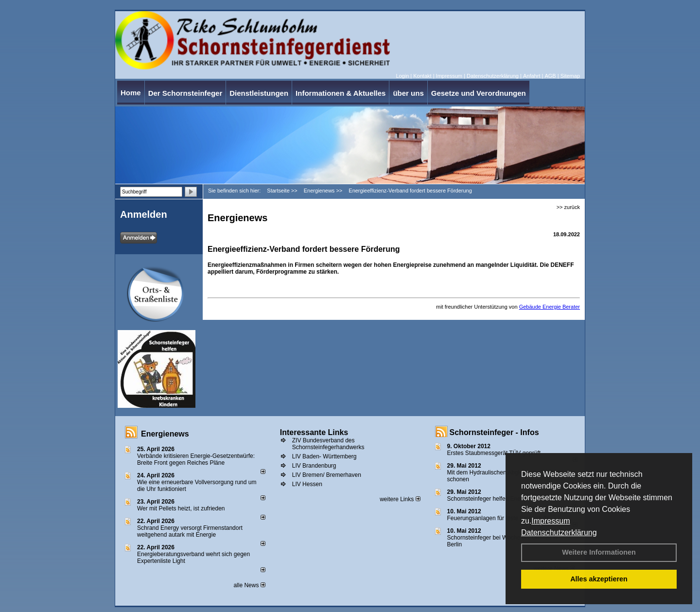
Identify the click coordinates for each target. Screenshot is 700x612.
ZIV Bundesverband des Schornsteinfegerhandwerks (328, 444)
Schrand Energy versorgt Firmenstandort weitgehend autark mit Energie (190, 531)
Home (131, 93)
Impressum (551, 521)
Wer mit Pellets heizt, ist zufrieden (181, 508)
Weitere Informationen (599, 552)
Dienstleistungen (259, 93)
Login (402, 76)
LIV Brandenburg (314, 466)
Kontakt (422, 76)
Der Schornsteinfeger (185, 93)
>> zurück (568, 207)
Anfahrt (532, 76)
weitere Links (400, 499)
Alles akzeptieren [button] (599, 579)
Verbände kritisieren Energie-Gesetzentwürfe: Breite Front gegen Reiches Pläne (196, 459)
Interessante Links (314, 432)
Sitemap (570, 76)
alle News (249, 585)
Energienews (165, 434)
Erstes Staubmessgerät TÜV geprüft (494, 453)
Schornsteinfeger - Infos (494, 432)
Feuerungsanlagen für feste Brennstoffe (499, 518)
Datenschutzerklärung (559, 533)
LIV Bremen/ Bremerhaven (327, 475)
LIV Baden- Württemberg (324, 456)
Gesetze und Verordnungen (479, 93)
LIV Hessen (307, 484)
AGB (550, 76)
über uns (408, 93)
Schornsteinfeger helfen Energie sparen (499, 499)
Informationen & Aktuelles (341, 93)
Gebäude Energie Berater (550, 307)
